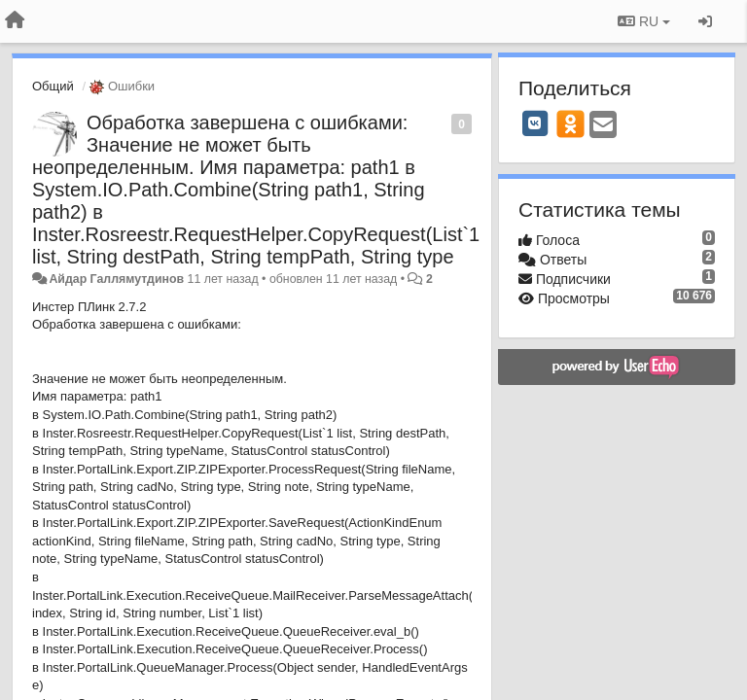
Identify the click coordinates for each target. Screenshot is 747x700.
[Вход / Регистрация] (705, 21)
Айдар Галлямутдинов (116, 279)
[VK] (535, 123)
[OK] (570, 123)
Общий (53, 86)
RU (644, 21)
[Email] (603, 126)
